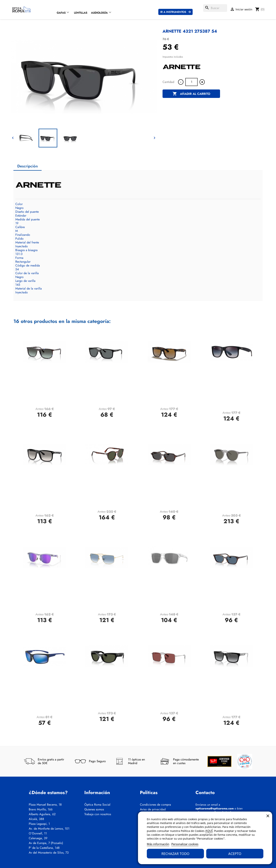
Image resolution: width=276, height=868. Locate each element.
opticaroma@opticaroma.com (215, 808)
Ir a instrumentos (173, 12)
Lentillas (81, 13)
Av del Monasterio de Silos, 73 (49, 853)
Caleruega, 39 (38, 838)
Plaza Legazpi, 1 (39, 824)
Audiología (99, 13)
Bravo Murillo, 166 (41, 809)
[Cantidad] (191, 82)
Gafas (61, 13)
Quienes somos (94, 809)
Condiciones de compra (155, 805)
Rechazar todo (175, 854)
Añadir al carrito (191, 94)
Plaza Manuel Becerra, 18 (45, 805)
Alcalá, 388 (36, 819)
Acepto (235, 854)
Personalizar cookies (185, 844)
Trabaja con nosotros (98, 814)
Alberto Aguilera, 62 (42, 814)
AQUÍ (209, 831)
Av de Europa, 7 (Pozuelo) (46, 843)
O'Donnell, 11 (38, 833)
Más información (158, 844)
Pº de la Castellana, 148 (44, 848)
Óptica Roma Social (97, 805)
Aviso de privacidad (153, 809)
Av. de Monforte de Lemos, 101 (49, 829)
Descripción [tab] (28, 166)
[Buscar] (215, 8)
